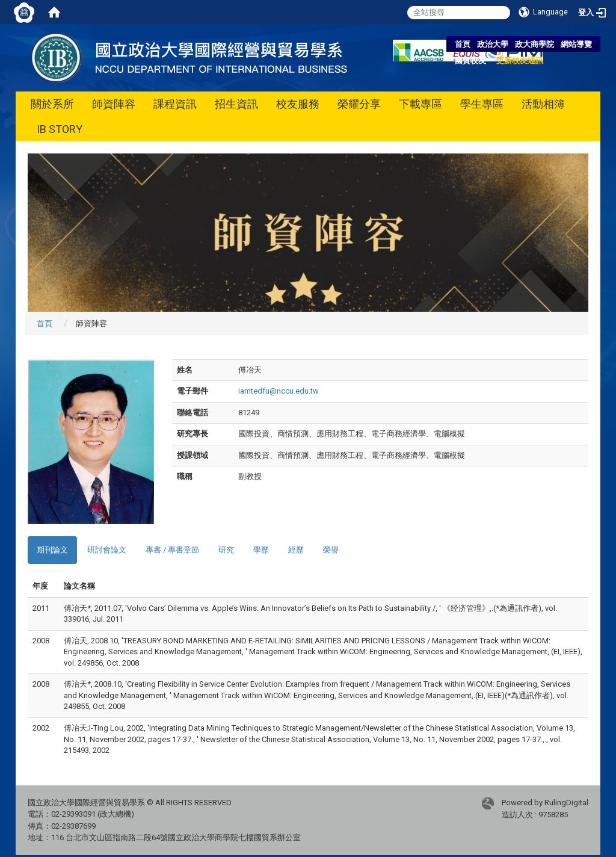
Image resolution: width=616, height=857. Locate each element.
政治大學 (493, 44)
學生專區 (482, 104)
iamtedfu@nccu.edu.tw (279, 391)
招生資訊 (236, 104)
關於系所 (52, 104)
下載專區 (420, 104)
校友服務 (298, 104)
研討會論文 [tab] (107, 550)
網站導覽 (576, 44)
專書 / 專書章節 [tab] (172, 550)
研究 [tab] (226, 550)
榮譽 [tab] (331, 550)
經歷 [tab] (296, 550)
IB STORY (60, 129)
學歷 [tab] (261, 550)
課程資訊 (175, 104)
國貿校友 (470, 60)
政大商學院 (534, 44)
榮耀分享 (359, 104)
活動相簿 (543, 104)
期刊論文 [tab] (52, 550)
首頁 (463, 44)
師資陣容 (114, 104)
